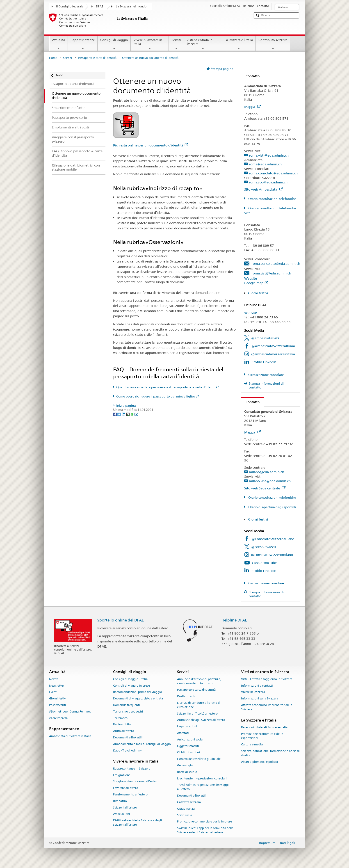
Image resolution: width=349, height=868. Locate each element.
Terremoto (120, 718)
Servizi (176, 44)
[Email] (136, 414)
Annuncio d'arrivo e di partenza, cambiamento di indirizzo (199, 681)
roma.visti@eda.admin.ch (269, 155)
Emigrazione (122, 775)
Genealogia (185, 765)
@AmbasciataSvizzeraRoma (273, 346)
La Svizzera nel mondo (131, 6)
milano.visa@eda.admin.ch (270, 481)
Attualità (59, 44)
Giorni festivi (258, 293)
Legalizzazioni (187, 726)
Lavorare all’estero (126, 788)
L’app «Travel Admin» (127, 750)
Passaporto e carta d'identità (97, 58)
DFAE (100, 6)
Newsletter (57, 686)
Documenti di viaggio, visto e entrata (138, 698)
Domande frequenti (127, 705)
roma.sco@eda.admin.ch (268, 182)
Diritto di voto (187, 696)
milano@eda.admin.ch (267, 472)
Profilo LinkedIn (264, 362)
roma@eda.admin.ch (265, 164)
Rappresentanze (83, 44)
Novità (54, 679)
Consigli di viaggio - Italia (130, 679)
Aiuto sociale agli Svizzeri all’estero (201, 720)
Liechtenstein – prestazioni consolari (202, 778)
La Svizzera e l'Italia (239, 44)
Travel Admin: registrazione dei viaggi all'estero (203, 787)
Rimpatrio (120, 801)
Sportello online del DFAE (121, 620)
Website (251, 278)
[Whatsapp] (132, 414)
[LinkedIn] (124, 414)
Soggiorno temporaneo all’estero (136, 782)
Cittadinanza (186, 809)
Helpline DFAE (234, 620)
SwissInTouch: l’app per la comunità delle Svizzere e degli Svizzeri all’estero (205, 830)
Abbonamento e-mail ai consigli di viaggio (142, 744)
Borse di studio (187, 772)
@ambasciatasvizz (265, 338)
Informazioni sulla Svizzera (260, 698)
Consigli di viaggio (114, 44)
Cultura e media (252, 745)
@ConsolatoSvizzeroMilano (273, 539)
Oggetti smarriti (188, 746)
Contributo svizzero (273, 44)
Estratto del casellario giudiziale (199, 759)
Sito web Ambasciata (263, 189)
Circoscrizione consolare (266, 375)
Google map (256, 283)
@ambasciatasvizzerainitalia (273, 354)
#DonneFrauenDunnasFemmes (70, 712)
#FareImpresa (58, 718)
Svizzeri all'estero (125, 807)
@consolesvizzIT (264, 547)
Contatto (250, 76)
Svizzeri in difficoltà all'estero (197, 714)
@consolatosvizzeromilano (272, 555)
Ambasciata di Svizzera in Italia (70, 736)
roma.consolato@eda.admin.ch (273, 173)
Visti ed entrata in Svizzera (203, 44)
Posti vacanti (58, 705)
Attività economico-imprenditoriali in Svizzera (267, 707)
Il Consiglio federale (70, 6)
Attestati (183, 733)
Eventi (53, 692)
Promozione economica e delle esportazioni (262, 736)
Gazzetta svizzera (189, 802)
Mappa (252, 107)
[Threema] (128, 414)
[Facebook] (115, 414)
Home (53, 58)
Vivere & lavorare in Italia (150, 44)
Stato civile (185, 815)
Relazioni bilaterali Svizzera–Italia (264, 727)
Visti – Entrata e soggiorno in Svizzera (267, 679)
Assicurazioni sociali (191, 739)
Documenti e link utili (128, 737)
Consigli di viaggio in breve (131, 686)
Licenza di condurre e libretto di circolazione (199, 705)
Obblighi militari (189, 753)
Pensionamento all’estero (130, 794)
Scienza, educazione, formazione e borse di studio (270, 753)
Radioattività (122, 725)
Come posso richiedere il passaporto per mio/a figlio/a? (158, 396)
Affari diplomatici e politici (260, 762)
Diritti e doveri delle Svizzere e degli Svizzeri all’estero (138, 822)
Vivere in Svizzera (253, 692)
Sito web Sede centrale (265, 488)
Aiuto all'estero (124, 731)
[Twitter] (120, 414)
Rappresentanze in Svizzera (132, 769)
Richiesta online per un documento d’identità (151, 145)
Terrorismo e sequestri (128, 712)
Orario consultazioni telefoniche (272, 199)
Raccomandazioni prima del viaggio (138, 692)
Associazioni (122, 814)
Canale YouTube (264, 563)
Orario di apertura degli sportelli (272, 507)
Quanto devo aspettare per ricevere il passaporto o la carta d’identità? (168, 387)
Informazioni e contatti (257, 686)
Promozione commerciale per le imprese (204, 822)
